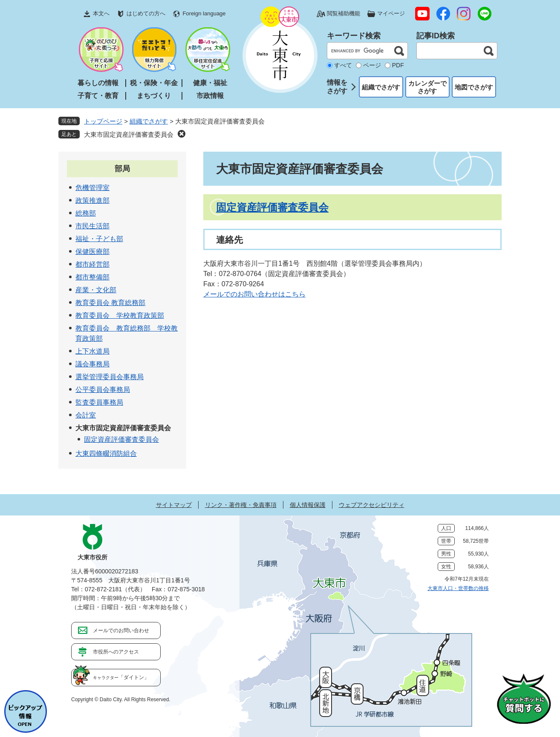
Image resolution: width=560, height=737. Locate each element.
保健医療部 (92, 252)
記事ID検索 (436, 36)
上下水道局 (92, 351)
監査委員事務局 (99, 402)
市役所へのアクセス (116, 652)
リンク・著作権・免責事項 (241, 505)
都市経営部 (92, 264)
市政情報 (210, 96)
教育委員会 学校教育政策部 (120, 315)
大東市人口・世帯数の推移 (458, 588)
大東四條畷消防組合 (106, 453)
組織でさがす (381, 87)
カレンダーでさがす (427, 87)
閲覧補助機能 (344, 13)
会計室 (86, 415)
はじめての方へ (146, 13)
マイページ (391, 13)
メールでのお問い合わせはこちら (254, 294)
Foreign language (204, 13)
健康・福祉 (210, 83)
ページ (372, 65)
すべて (343, 65)
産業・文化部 (96, 290)
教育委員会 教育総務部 (110, 303)
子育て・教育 (98, 96)
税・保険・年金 (154, 83)
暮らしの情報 (98, 83)
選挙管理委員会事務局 (110, 377)
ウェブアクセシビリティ (372, 505)
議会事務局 (92, 364)
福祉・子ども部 (99, 239)
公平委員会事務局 (103, 390)
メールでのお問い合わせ (121, 630)
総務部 (86, 213)
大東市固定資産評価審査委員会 (129, 134)
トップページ (103, 121)
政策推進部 (92, 200)
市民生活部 (92, 226)
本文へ (101, 13)
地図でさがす (474, 87)
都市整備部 (92, 277)
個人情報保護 (308, 505)
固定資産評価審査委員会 (272, 207)
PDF (398, 65)
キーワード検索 (354, 36)
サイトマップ (174, 505)
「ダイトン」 (121, 677)
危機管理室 (92, 188)
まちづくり (154, 96)
